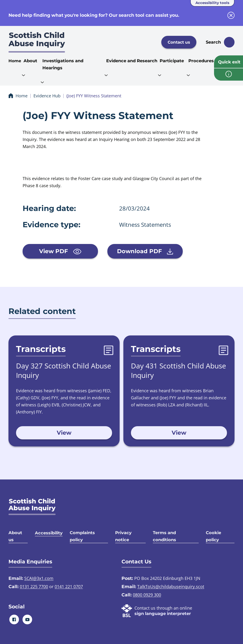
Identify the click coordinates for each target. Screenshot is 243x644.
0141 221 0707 (69, 586)
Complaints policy (82, 536)
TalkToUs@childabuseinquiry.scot (171, 586)
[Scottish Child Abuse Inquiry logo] (37, 42)
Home (15, 61)
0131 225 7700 (34, 586)
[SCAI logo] (32, 507)
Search (213, 42)
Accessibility (49, 533)
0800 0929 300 (147, 595)
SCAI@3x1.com (39, 578)
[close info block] (231, 15)
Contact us (179, 42)
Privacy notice (123, 536)
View (64, 433)
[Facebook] (14, 619)
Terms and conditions (164, 536)
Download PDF (145, 251)
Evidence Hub (47, 96)
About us (15, 536)
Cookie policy (213, 536)
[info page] (229, 74)
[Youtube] (27, 619)
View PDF (60, 251)
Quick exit (229, 62)
